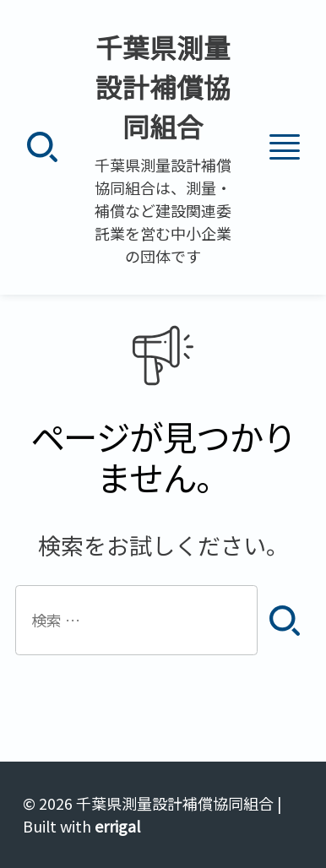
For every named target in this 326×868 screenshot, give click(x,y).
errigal (117, 826)
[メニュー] (284, 147)
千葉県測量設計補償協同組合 (163, 87)
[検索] (42, 147)
